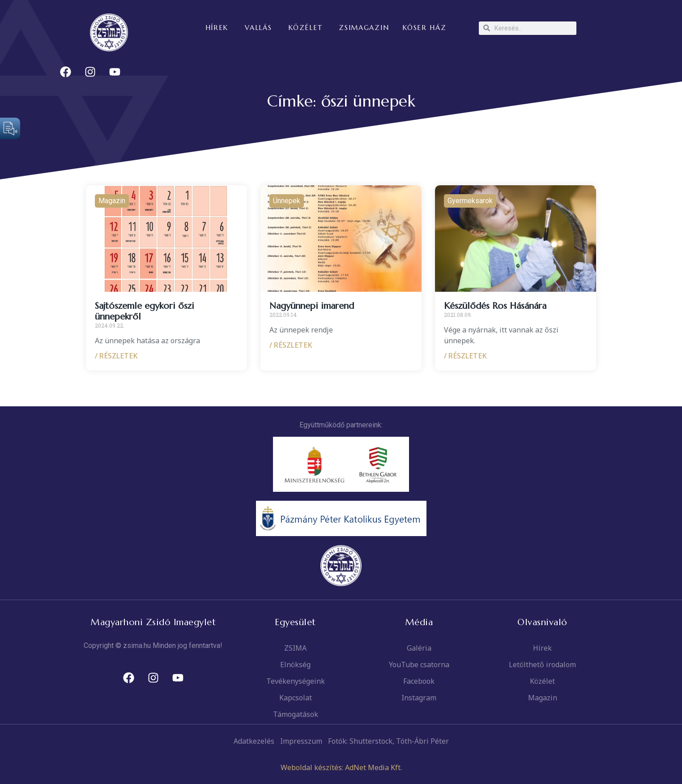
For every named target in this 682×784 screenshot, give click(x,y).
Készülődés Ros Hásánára (495, 306)
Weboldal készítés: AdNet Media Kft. (341, 767)
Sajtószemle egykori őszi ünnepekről (145, 311)
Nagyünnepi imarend (312, 306)
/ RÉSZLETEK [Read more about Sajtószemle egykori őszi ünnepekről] (116, 356)
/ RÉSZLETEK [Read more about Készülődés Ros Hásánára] (465, 356)
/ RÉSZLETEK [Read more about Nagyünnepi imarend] (291, 345)
